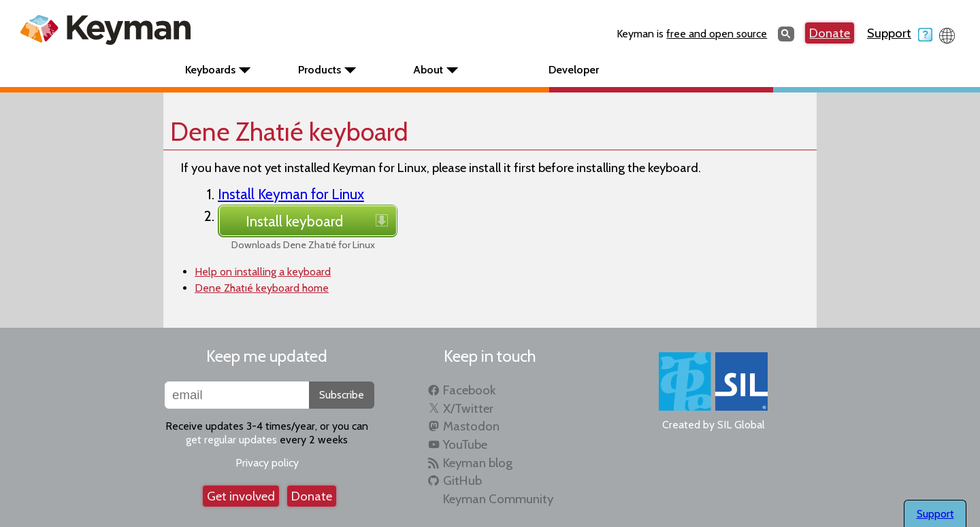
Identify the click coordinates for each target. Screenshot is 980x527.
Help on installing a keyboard (263, 272)
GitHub (462, 480)
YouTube (465, 444)
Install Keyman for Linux (291, 194)
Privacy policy (267, 463)
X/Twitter (468, 408)
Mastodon (471, 426)
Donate (830, 33)
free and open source (717, 34)
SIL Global (741, 425)
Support (900, 33)
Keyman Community (498, 499)
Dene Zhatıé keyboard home (262, 288)
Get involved (241, 496)
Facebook (469, 390)
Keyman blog (478, 463)
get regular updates (231, 440)
